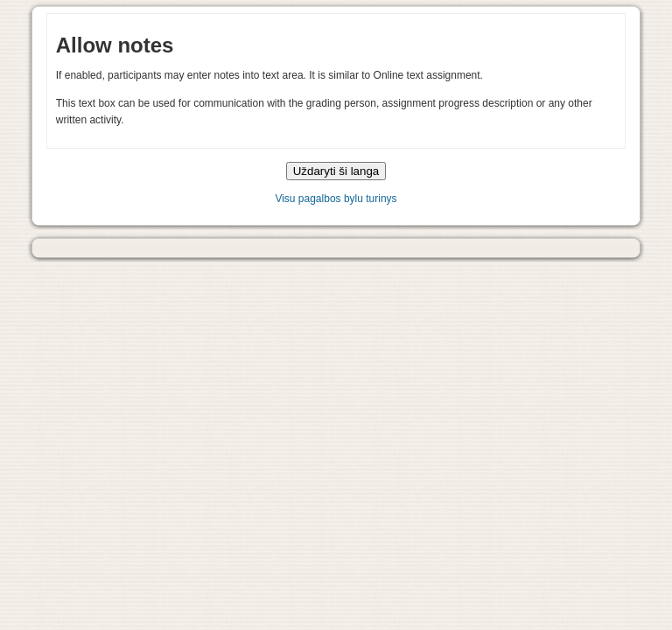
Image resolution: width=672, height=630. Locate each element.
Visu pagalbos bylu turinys (336, 199)
